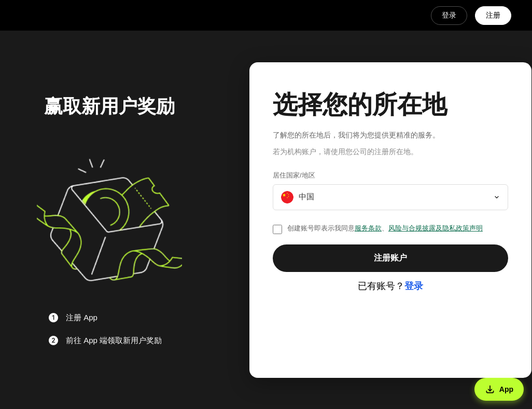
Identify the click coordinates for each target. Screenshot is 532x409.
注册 (493, 15)
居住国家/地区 (294, 175)
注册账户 (390, 258)
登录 (449, 15)
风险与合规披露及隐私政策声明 (436, 228)
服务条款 (368, 228)
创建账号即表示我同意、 (385, 228)
